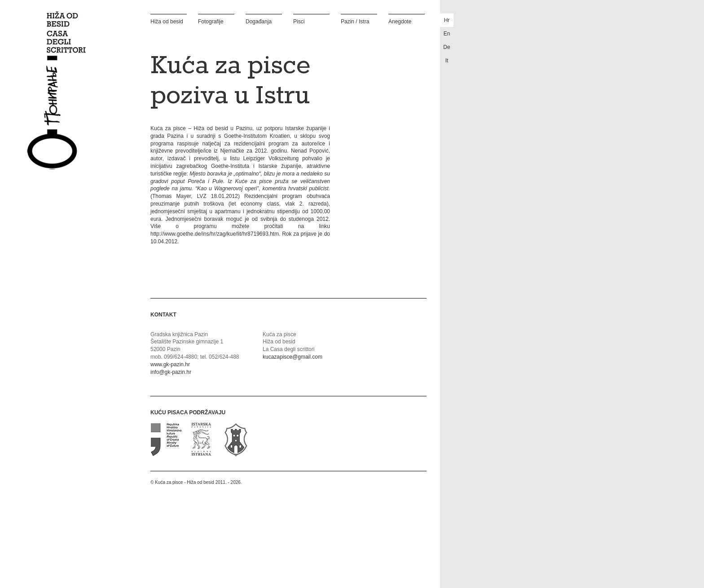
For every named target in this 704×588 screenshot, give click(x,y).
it (447, 61)
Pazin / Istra (355, 21)
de (447, 47)
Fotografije (211, 21)
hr (447, 20)
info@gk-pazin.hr (171, 372)
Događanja (259, 21)
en (447, 34)
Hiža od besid (167, 21)
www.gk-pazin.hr (170, 364)
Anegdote (400, 21)
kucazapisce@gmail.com (293, 357)
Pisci (299, 21)
